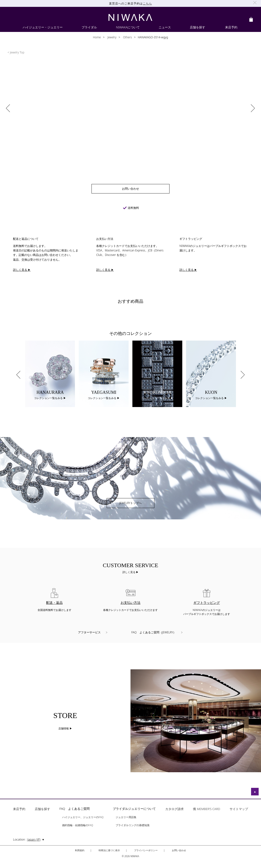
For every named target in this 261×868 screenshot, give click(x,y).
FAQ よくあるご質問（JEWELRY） (154, 632)
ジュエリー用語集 (126, 817)
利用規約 (80, 850)
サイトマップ (239, 809)
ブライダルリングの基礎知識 (133, 825)
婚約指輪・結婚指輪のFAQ (78, 825)
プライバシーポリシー (146, 850)
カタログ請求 (174, 809)
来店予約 (19, 809)
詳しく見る (129, 572)
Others (127, 37)
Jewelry (111, 37)
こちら (147, 3)
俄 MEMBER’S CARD (207, 809)
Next (243, 375)
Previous (18, 375)
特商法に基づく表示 (109, 850)
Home (97, 37)
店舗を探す (42, 809)
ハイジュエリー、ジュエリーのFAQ (83, 817)
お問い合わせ (179, 850)
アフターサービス (89, 632)
